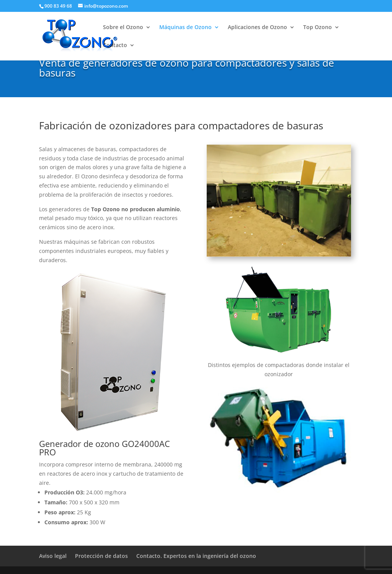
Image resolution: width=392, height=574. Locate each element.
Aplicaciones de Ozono (257, 28)
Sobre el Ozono (123, 28)
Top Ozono (318, 28)
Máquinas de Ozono (185, 28)
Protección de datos (101, 556)
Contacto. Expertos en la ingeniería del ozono (196, 556)
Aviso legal (53, 556)
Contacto (115, 46)
